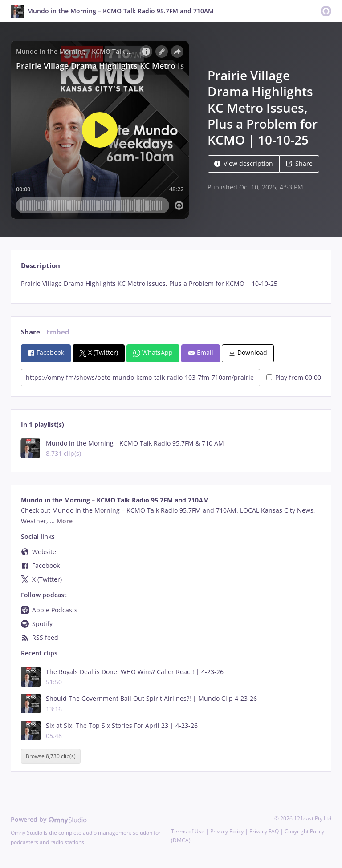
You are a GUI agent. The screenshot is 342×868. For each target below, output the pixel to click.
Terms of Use (188, 831)
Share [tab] (31, 332)
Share (299, 163)
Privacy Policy (227, 831)
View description (244, 163)
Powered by (49, 819)
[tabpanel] (171, 284)
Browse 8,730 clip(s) (51, 756)
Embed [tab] (58, 332)
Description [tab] (41, 266)
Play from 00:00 (294, 377)
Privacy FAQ (264, 831)
